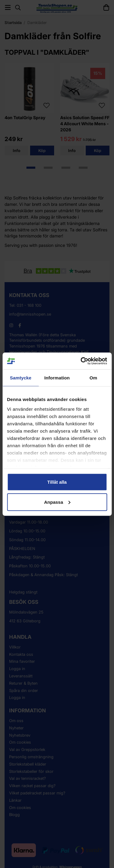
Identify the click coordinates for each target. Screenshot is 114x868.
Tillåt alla (57, 482)
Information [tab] (57, 378)
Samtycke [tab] (21, 378)
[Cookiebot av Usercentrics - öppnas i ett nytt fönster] (81, 361)
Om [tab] (93, 378)
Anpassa (57, 502)
